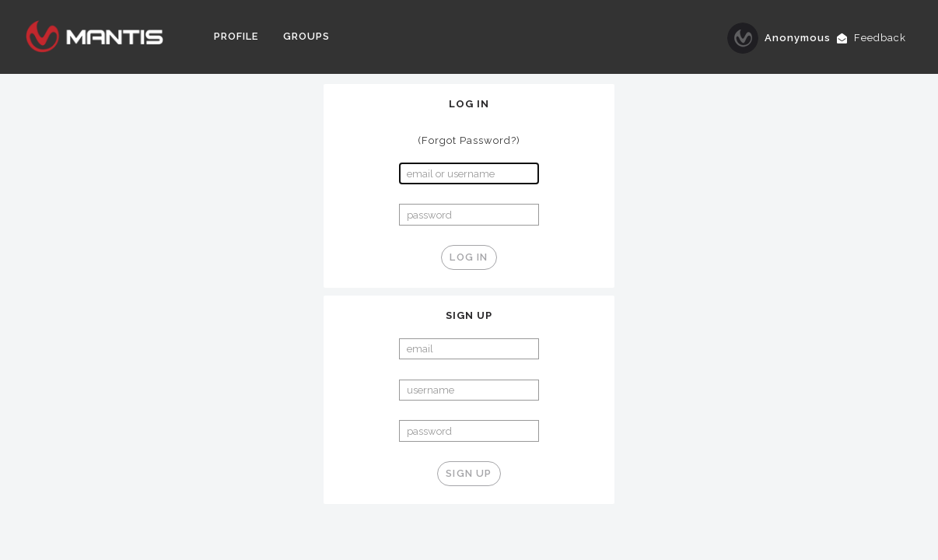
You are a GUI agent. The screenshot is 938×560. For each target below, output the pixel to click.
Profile (236, 36)
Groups (306, 36)
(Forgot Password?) (469, 140)
